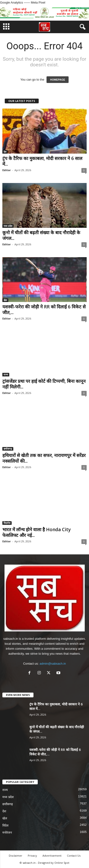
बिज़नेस (7, 523)
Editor (7, 170)
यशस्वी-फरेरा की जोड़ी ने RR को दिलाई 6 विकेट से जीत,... (44, 310)
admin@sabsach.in (53, 664)
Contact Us (74, 856)
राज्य (6, 375)
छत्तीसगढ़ (8, 449)
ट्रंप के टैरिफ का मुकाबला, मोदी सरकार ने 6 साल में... (42, 161)
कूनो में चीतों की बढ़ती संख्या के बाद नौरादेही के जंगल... (41, 235)
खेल (5, 300)
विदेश (5, 825)
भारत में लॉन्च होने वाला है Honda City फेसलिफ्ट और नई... (37, 532)
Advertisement (52, 856)
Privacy (32, 856)
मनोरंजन (7, 833)
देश (5, 152)
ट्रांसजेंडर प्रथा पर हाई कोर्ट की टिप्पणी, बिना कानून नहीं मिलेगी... (44, 384)
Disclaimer (16, 856)
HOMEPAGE (58, 80)
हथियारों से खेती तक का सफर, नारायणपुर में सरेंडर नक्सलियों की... (44, 458)
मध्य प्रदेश (8, 226)
